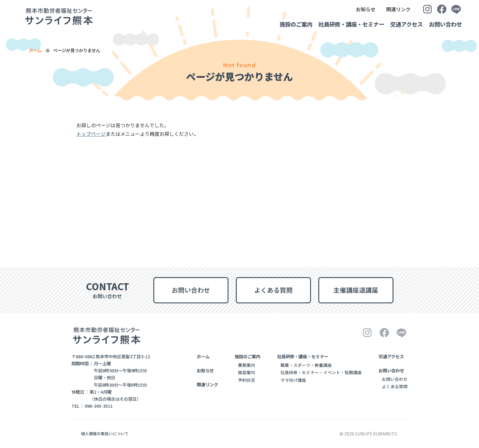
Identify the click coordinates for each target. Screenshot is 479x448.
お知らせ (356, 9)
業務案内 (247, 365)
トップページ (91, 134)
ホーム (35, 50)
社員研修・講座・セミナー (342, 24)
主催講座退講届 (356, 290)
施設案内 (247, 372)
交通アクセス (402, 24)
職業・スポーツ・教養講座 (306, 365)
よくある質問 (273, 290)
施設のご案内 (281, 24)
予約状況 (247, 380)
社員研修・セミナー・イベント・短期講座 (321, 372)
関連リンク (393, 9)
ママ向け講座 (293, 380)
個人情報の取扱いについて (105, 434)
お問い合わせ (445, 24)
